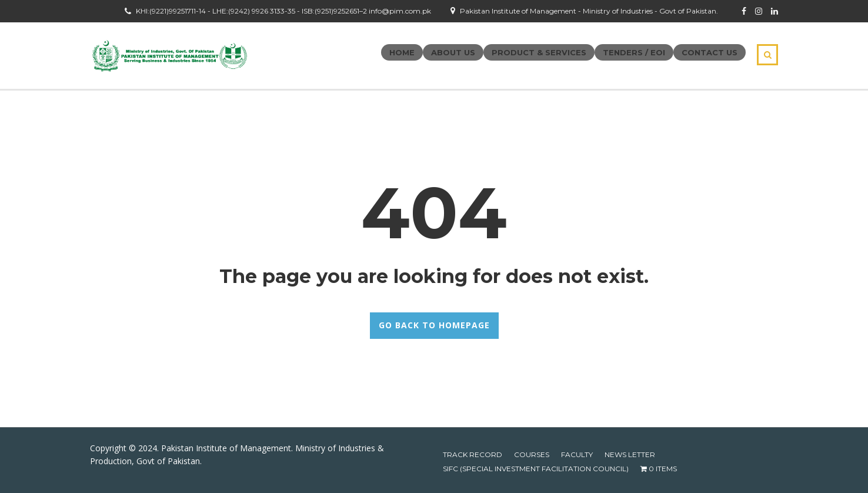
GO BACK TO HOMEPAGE (434, 325)
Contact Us (710, 52)
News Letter (630, 454)
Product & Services (539, 52)
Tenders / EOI (634, 52)
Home (402, 52)
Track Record (473, 454)
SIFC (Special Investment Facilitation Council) (536, 469)
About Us (453, 52)
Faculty (577, 454)
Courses (532, 454)
